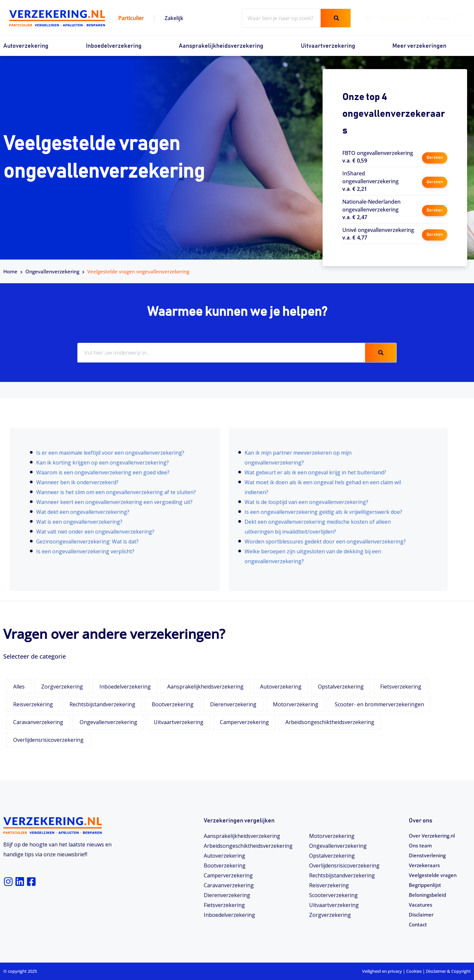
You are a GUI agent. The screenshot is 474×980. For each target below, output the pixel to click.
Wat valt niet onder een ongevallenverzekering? (95, 532)
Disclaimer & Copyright (448, 971)
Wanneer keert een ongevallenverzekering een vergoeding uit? (114, 502)
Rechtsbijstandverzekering (102, 704)
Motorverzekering (296, 704)
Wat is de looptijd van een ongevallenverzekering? (306, 502)
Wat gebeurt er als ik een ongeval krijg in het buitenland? (315, 472)
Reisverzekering (33, 704)
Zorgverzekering (62, 687)
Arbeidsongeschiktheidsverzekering (330, 722)
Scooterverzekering (333, 895)
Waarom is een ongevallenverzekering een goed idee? (103, 472)
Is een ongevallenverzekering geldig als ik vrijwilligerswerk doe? (323, 512)
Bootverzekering (173, 704)
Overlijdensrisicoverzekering (48, 740)
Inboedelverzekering (114, 46)
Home (10, 271)
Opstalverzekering (341, 687)
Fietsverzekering (401, 687)
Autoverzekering (26, 46)
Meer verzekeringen (419, 46)
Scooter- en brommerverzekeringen (379, 704)
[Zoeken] (336, 18)
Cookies (414, 971)
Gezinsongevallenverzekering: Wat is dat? (87, 541)
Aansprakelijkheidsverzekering (221, 46)
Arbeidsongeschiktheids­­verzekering (248, 846)
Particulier (131, 18)
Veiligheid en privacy (382, 971)
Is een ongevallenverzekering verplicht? (85, 551)
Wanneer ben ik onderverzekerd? (77, 482)
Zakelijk (174, 18)
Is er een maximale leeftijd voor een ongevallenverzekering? (110, 453)
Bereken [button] (434, 156)
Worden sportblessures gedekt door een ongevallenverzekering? (325, 541)
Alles (19, 687)
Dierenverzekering (233, 704)
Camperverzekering (244, 722)
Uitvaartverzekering (328, 46)
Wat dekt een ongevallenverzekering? (83, 512)
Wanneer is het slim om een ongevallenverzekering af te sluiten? (116, 492)
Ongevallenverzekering (52, 271)
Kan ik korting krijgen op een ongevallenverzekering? (103, 463)
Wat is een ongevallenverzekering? (79, 522)
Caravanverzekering (38, 722)
